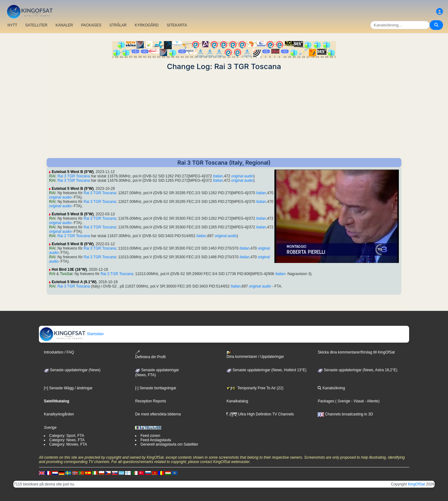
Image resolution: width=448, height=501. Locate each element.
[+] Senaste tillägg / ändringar (68, 388)
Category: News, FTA (67, 440)
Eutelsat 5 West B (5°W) (73, 172)
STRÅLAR (118, 25)
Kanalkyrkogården (59, 414)
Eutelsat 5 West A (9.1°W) (74, 282)
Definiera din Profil (150, 355)
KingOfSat (416, 484)
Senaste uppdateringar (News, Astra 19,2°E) (357, 370)
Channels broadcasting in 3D (345, 414)
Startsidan (71, 334)
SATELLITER (36, 25)
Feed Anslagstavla (156, 440)
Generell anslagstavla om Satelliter (169, 444)
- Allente (371, 401)
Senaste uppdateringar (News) (72, 370)
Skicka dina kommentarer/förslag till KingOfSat (356, 352)
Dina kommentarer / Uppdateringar (255, 355)
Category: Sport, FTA (67, 436)
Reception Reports (150, 401)
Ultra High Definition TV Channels (260, 414)
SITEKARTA (177, 25)
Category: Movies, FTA (68, 444)
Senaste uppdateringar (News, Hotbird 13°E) (266, 370)
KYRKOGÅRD (147, 25)
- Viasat (357, 401)
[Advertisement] (224, 115)
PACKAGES (91, 25)
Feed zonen (150, 436)
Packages (326, 401)
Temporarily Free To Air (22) (255, 388)
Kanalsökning (331, 388)
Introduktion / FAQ (59, 352)
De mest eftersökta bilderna (158, 414)
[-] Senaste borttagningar (156, 388)
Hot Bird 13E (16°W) (69, 269)
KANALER (64, 25)
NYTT (12, 25)
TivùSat (66, 274)
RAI (52, 176)
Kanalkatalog (237, 401)
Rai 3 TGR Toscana (74, 176)
